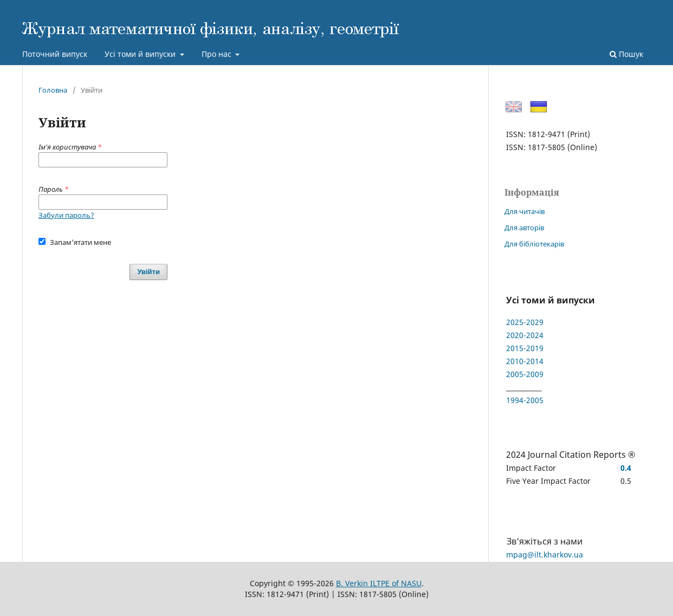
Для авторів (524, 228)
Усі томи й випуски (141, 54)
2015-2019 (525, 348)
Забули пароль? (66, 215)
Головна (53, 90)
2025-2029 (525, 322)
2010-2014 (525, 361)
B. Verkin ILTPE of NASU (379, 583)
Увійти (148, 272)
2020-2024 (525, 335)
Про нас (218, 54)
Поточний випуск (55, 54)
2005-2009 (525, 374)
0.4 (626, 468)
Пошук (626, 54)
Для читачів (525, 211)
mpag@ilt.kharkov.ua (545, 555)
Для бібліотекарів (534, 244)
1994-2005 (525, 400)
